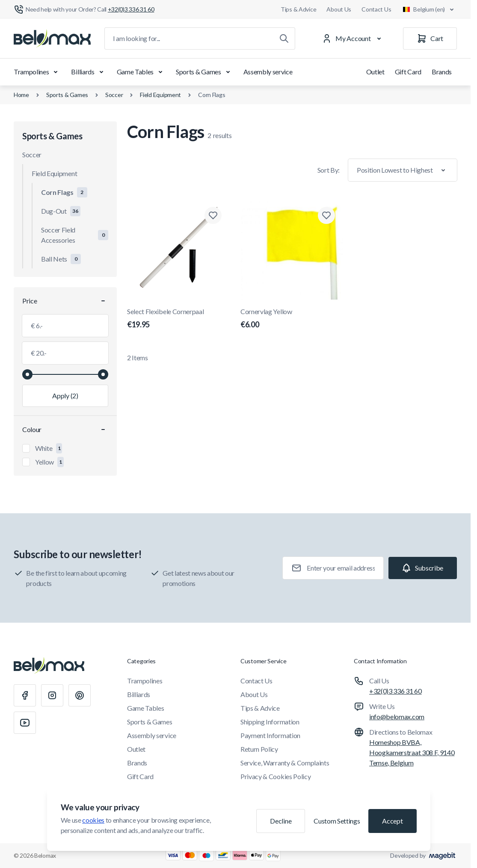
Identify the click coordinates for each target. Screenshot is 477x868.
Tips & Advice (298, 9)
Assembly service (268, 72)
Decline (281, 821)
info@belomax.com (397, 716)
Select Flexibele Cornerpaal (179, 319)
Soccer (114, 95)
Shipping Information (270, 722)
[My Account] (353, 38)
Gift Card (408, 72)
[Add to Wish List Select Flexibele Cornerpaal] (213, 215)
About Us (339, 9)
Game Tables (141, 72)
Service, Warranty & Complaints (285, 763)
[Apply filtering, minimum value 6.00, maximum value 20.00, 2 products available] (65, 396)
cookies (93, 820)
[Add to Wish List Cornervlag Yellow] (326, 215)
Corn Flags (212, 95)
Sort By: (329, 170)
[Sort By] (403, 170)
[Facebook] (25, 695)
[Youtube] (25, 723)
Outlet (375, 72)
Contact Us (376, 9)
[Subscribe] (423, 568)
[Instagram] (52, 695)
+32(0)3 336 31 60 (396, 691)
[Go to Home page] (52, 38)
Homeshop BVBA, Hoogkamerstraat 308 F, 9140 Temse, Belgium (412, 752)
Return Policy (259, 749)
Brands (442, 72)
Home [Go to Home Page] (21, 95)
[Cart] (430, 38)
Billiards (89, 72)
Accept (392, 821)
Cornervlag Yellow (292, 319)
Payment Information (270, 735)
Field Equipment (160, 95)
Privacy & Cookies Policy (276, 776)
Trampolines (37, 72)
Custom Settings (337, 821)
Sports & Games (204, 72)
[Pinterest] (80, 695)
